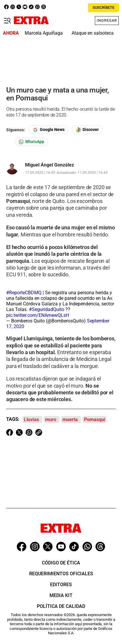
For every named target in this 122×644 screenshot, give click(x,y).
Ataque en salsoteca (93, 33)
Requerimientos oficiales (61, 574)
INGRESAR (108, 20)
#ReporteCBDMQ (24, 293)
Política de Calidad (61, 606)
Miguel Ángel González (50, 165)
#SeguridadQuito (47, 309)
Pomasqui (95, 419)
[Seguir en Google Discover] (87, 130)
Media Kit (61, 595)
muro (51, 419)
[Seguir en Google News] (48, 130)
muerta (70, 419)
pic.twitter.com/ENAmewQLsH (38, 315)
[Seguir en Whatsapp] (32, 142)
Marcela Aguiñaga (44, 33)
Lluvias (31, 419)
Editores (61, 585)
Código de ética (61, 563)
